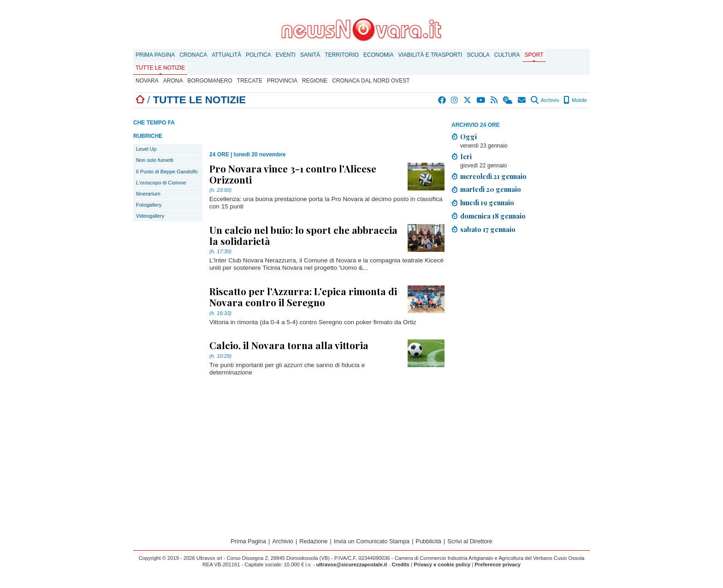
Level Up (146, 149)
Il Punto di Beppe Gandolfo (167, 172)
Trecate (250, 81)
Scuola (478, 55)
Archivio (545, 100)
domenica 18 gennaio (493, 216)
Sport (534, 55)
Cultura (507, 55)
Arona (173, 81)
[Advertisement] (521, 306)
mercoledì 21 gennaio (493, 176)
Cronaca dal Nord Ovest (371, 81)
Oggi (468, 137)
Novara (147, 81)
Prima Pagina (155, 55)
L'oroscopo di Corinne (161, 183)
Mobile (575, 100)
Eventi (286, 55)
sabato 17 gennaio (488, 229)
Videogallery (150, 216)
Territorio (342, 55)
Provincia (282, 81)
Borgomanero (210, 81)
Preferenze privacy (498, 564)
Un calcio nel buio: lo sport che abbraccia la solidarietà (303, 235)
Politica (258, 55)
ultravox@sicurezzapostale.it (352, 564)
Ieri (466, 156)
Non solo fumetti (155, 160)
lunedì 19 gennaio (487, 202)
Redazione (313, 541)
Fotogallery (149, 205)
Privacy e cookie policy (442, 564)
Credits (401, 564)
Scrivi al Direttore (470, 541)
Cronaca (193, 55)
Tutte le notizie (160, 68)
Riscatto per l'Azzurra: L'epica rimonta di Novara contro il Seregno (303, 297)
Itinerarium (148, 194)
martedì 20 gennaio (491, 189)
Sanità (310, 55)
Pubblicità (428, 541)
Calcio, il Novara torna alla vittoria (289, 345)
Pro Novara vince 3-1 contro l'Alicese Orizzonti (293, 174)
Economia (378, 55)
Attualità (226, 55)
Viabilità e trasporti (430, 55)
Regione (315, 81)
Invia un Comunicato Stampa (372, 541)
